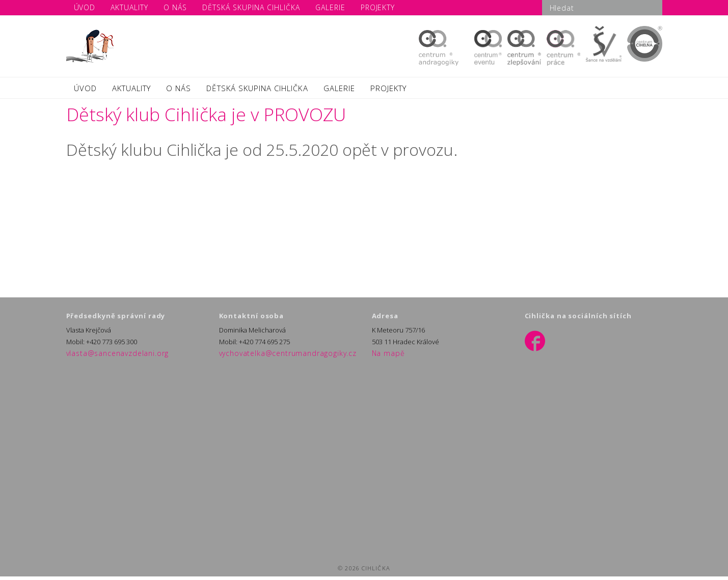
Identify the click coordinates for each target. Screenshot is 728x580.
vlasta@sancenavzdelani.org (109, 357)
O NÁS (179, 90)
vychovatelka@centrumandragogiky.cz (277, 357)
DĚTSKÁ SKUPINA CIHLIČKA (257, 90)
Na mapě (385, 357)
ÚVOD (85, 90)
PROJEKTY (388, 90)
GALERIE (339, 90)
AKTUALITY (131, 90)
